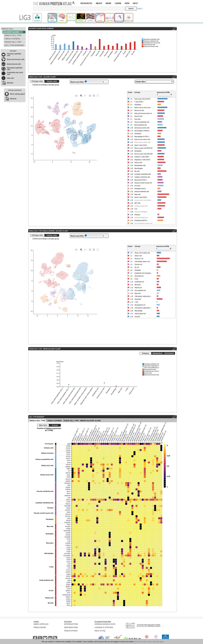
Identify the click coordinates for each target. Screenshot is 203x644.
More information (141, 642)
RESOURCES (86, 3)
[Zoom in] (90, 96)
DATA (127, 3)
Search (131, 9)
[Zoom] (81, 96)
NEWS (109, 3)
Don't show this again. (156, 642)
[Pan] (85, 96)
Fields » (140, 9)
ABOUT (99, 3)
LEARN (118, 3)
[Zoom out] (94, 96)
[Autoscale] (98, 96)
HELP (135, 3)
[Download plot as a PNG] (76, 96)
